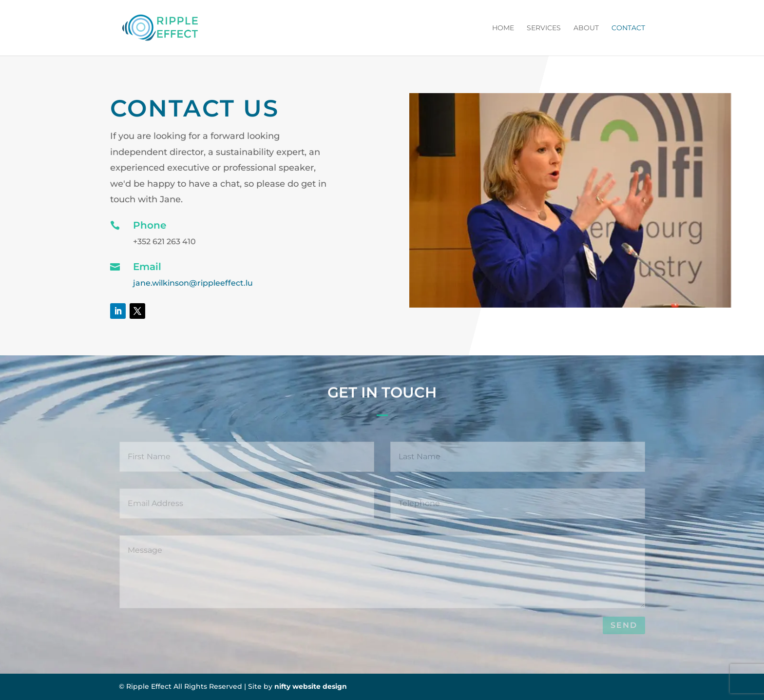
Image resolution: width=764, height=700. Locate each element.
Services (544, 28)
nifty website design (311, 686)
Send (624, 625)
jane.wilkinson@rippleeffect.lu (193, 283)
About (586, 28)
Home (503, 28)
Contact (628, 28)
